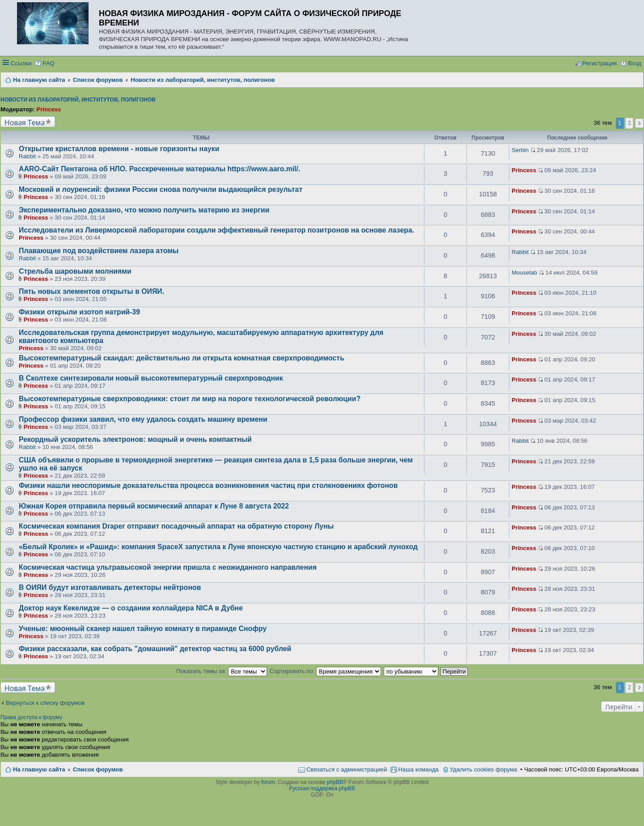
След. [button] (639, 123)
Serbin (520, 150)
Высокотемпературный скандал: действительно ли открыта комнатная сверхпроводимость (182, 358)
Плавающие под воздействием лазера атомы (99, 251)
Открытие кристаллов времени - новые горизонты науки (119, 149)
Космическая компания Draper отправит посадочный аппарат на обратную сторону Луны (176, 526)
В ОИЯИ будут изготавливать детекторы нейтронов (110, 587)
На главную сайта (39, 769)
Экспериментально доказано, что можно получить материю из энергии (144, 210)
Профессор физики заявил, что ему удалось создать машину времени (143, 419)
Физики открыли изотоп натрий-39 (79, 312)
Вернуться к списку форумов (45, 703)
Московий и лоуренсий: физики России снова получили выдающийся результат (161, 189)
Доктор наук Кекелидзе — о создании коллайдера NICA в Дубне (131, 608)
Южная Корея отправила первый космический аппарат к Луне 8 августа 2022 (154, 506)
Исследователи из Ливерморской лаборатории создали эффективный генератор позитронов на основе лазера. (216, 230)
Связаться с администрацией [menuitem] (347, 769)
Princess (49, 109)
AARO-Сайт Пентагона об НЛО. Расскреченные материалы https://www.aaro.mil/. (159, 169)
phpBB (335, 782)
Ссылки (21, 63)
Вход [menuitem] (635, 63)
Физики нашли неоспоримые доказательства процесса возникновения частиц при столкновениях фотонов (208, 485)
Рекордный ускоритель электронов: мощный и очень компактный (135, 439)
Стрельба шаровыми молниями (75, 271)
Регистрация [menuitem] (600, 63)
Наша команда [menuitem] (418, 769)
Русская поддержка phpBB (322, 788)
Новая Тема (25, 122)
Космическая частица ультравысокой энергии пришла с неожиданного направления (168, 567)
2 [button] (629, 123)
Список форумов (98, 769)
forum (268, 782)
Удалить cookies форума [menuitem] (484, 769)
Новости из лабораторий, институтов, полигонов (78, 100)
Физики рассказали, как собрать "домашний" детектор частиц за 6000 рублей (155, 649)
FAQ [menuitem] (48, 63)
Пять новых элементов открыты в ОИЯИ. (91, 291)
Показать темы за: (222, 671)
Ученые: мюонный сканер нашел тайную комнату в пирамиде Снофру (143, 629)
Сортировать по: (325, 671)
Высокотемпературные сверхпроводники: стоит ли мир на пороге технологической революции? (190, 399)
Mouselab (524, 273)
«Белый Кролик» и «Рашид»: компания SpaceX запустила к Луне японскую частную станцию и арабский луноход (218, 547)
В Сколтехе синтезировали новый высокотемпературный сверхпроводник (151, 378)
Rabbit (27, 156)
